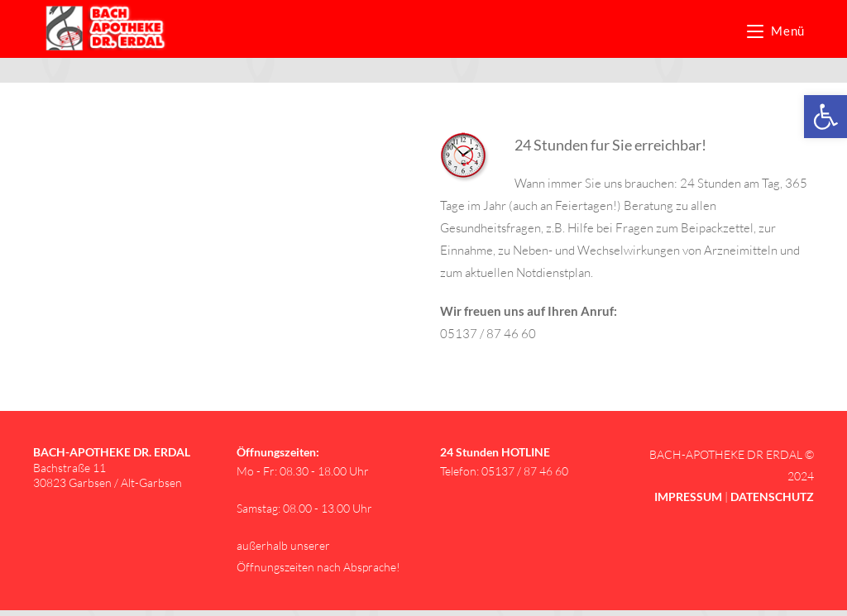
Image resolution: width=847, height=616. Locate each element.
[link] (825, 117)
